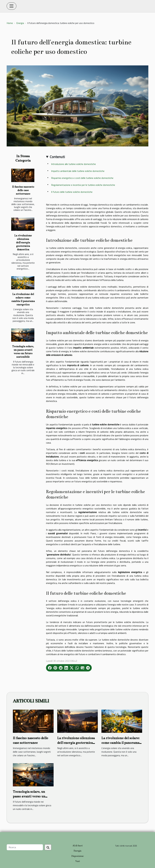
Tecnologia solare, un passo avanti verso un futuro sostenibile (29, 796)
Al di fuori (77, 846)
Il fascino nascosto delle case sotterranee (23, 190)
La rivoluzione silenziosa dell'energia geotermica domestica (23, 243)
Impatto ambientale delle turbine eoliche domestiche (78, 171)
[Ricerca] (25, 847)
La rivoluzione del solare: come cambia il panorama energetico (120, 743)
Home (10, 23)
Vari (78, 861)
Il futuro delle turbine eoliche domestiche (72, 192)
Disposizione (78, 856)
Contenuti (57, 157)
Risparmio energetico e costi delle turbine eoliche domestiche (82, 178)
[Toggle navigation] (12, 6)
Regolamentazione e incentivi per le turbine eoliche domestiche (83, 185)
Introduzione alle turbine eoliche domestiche (73, 164)
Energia (20, 23)
